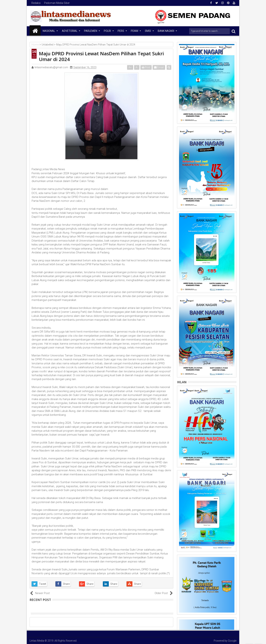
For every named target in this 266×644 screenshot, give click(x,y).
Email (159, 67)
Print (146, 67)
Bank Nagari (166, 31)
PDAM (134, 31)
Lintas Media (37, 641)
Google (232, 641)
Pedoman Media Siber (57, 3)
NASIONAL (49, 31)
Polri (107, 31)
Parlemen (91, 31)
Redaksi (36, 3)
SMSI (148, 31)
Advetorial (70, 31)
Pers (121, 31)
